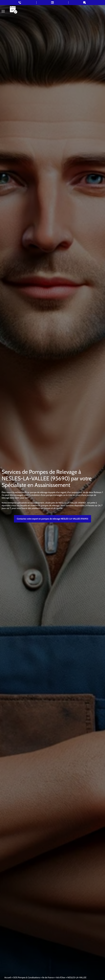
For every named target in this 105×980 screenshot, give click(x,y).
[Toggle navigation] (3, 11)
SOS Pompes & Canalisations (27, 977)
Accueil (8, 977)
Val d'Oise (61, 977)
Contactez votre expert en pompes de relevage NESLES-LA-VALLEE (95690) (52, 519)
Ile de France (48, 977)
